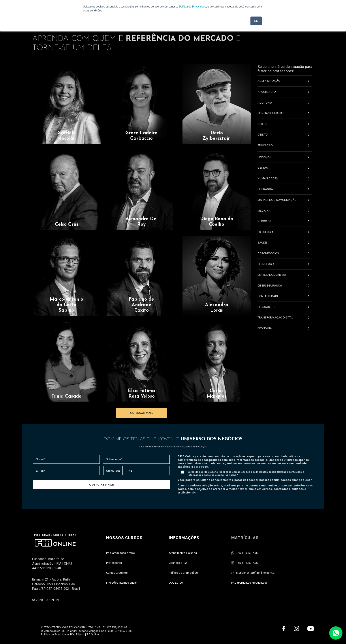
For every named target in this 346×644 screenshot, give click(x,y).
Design (283, 124)
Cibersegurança (283, 286)
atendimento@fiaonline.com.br (256, 573)
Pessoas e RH (283, 307)
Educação (283, 145)
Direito (283, 135)
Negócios (283, 221)
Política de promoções (183, 573)
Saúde (283, 243)
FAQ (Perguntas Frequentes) (249, 583)
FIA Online (93, 635)
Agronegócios (283, 253)
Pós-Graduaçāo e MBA (121, 553)
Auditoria (283, 103)
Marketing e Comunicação (283, 200)
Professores (114, 563)
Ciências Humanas (283, 113)
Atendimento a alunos (183, 553)
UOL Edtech (77, 635)
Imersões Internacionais (121, 583)
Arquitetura (283, 92)
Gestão (283, 168)
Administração (283, 81)
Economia (283, 328)
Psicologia (283, 232)
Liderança (283, 189)
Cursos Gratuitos (117, 573)
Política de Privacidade (193, 7)
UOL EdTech (177, 583)
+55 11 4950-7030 (247, 553)
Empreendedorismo (283, 275)
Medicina (283, 211)
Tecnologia (283, 264)
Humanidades (283, 179)
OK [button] (256, 21)
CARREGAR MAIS (142, 413)
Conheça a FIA (178, 563)
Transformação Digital (283, 318)
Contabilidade (283, 296)
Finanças (283, 157)
